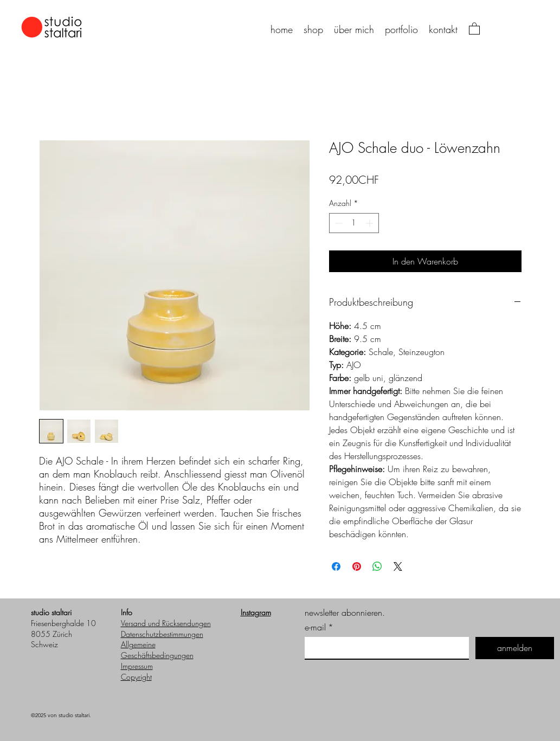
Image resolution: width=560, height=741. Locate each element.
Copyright (136, 677)
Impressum (137, 666)
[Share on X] (398, 566)
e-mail (319, 627)
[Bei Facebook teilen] (336, 566)
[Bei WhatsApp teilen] (377, 566)
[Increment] (371, 223)
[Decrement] (337, 223)
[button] (474, 28)
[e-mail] (384, 648)
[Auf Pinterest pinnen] (357, 566)
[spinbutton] (354, 223)
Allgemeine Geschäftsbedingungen (157, 650)
